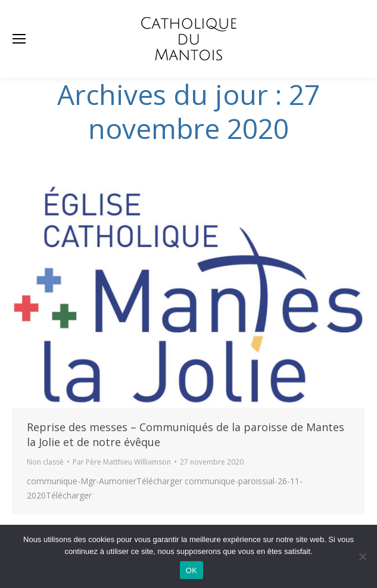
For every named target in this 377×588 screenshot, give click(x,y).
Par (122, 462)
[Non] (362, 556)
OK (191, 570)
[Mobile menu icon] (19, 39)
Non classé (45, 462)
